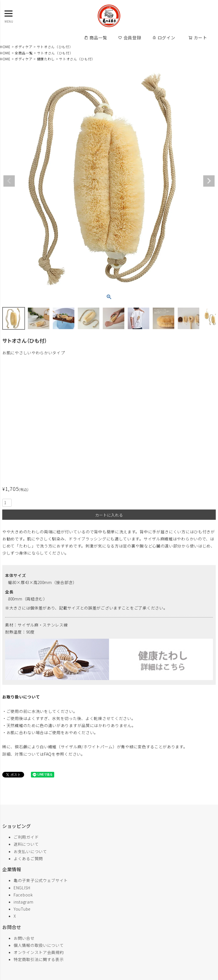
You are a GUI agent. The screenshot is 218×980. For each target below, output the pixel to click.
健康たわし (46, 59)
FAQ (48, 754)
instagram (23, 902)
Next (209, 181)
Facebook (23, 895)
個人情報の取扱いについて (39, 945)
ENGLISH (22, 888)
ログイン (164, 38)
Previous (9, 181)
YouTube (22, 909)
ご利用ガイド (26, 837)
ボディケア (24, 47)
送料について (26, 844)
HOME (5, 47)
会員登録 (130, 38)
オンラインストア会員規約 (39, 952)
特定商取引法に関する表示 (39, 959)
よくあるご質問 (28, 858)
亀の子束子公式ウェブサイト (41, 880)
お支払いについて (30, 851)
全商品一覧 (24, 53)
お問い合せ (24, 938)
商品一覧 (96, 38)
